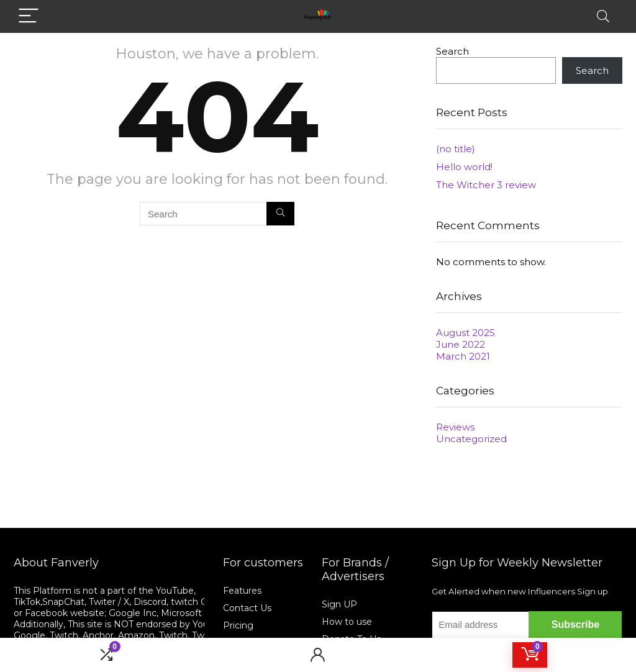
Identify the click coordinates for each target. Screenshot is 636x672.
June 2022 (461, 344)
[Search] (603, 16)
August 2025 (466, 333)
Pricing (238, 625)
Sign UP (339, 604)
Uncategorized (471, 439)
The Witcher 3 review (486, 185)
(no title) (456, 149)
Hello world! (464, 167)
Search (452, 51)
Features (242, 591)
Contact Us (247, 608)
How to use (347, 622)
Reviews (455, 427)
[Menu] (29, 16)
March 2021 (463, 356)
